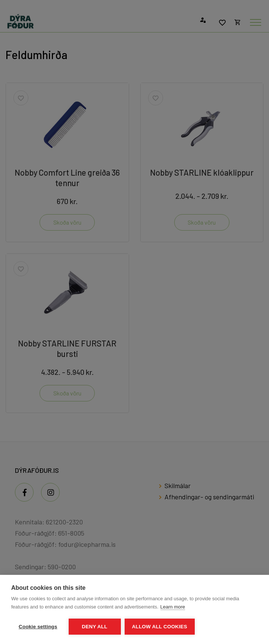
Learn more (173, 607)
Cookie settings (38, 627)
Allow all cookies (160, 627)
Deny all (94, 627)
